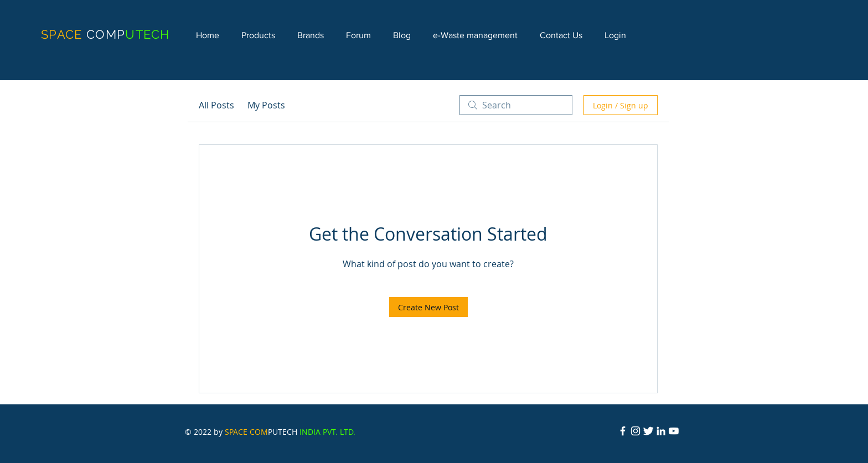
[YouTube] (674, 431)
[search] (516, 105)
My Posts (266, 105)
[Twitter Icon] (648, 431)
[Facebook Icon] (623, 431)
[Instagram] (635, 431)
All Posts (216, 105)
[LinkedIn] (661, 431)
